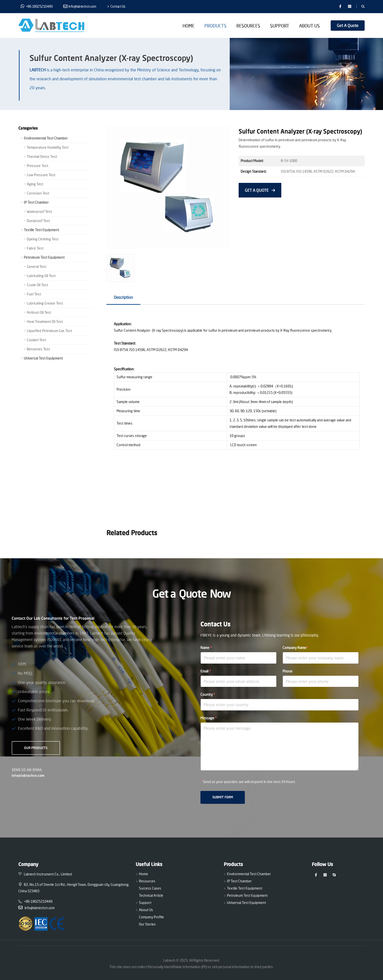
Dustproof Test (38, 221)
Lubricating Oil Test (41, 276)
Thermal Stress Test (42, 156)
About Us (309, 26)
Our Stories (147, 924)
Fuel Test (34, 294)
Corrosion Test (38, 193)
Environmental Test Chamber (46, 138)
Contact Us (116, 6)
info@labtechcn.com (80, 6)
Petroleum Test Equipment (44, 257)
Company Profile (151, 917)
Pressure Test (37, 166)
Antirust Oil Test (39, 312)
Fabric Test (35, 248)
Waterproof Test (39, 211)
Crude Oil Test (37, 285)
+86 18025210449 (37, 6)
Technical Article (151, 895)
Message (209, 718)
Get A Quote (348, 25)
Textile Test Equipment (41, 230)
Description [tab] (123, 297)
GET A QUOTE (260, 190)
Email (206, 671)
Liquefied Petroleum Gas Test (49, 331)
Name (206, 648)
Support (280, 26)
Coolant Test (36, 340)
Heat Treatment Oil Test (45, 322)
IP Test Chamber (36, 202)
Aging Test (35, 184)
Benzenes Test (38, 349)
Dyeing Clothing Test (43, 239)
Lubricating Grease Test (45, 303)
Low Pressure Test (41, 175)
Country (208, 694)
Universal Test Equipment (43, 358)
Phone (287, 671)
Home (189, 26)
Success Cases (150, 888)
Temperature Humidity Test (48, 147)
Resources (248, 26)
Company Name (295, 648)
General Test (36, 266)
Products (215, 26)
